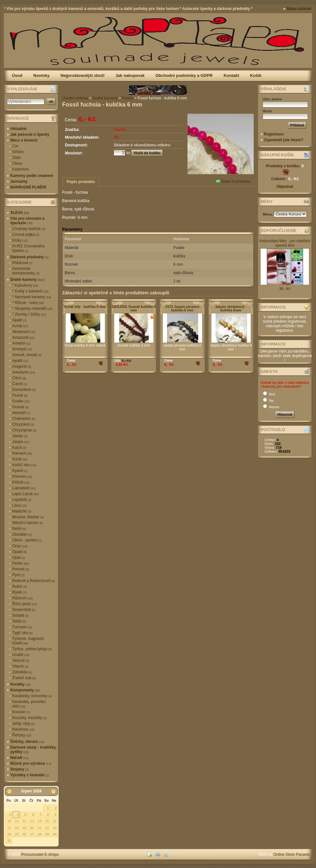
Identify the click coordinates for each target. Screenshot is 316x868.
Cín (15, 146)
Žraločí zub (24, 678)
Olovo (17, 163)
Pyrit (18, 575)
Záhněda (22, 672)
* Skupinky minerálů (32, 309)
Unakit (21, 655)
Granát (20, 407)
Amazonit (23, 337)
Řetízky (22, 735)
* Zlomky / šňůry (29, 314)
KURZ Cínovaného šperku (28, 248)
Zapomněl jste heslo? (284, 140)
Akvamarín (24, 332)
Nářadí (19, 758)
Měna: (269, 214)
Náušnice (23, 729)
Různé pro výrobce (31, 763)
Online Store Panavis (291, 854)
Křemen (22, 476)
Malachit (22, 511)
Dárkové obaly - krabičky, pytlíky (33, 750)
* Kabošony (25, 285)
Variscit (21, 660)
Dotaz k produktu (233, 181)
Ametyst (22, 349)
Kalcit (19, 448)
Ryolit (19, 592)
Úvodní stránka (75, 98)
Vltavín (20, 666)
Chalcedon (24, 419)
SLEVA (20, 213)
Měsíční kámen (28, 523)
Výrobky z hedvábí (29, 775)
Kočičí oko (24, 465)
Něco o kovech (24, 140)
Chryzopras (24, 430)
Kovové (21, 712)
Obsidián (22, 534)
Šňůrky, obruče (27, 742)
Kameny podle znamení (32, 176)
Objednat (285, 187)
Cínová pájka (26, 235)
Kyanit (20, 471)
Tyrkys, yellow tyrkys (32, 649)
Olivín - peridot (27, 540)
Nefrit (19, 529)
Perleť (21, 563)
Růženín (23, 598)
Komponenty (25, 690)
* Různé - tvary (28, 303)
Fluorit (20, 395)
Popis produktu (81, 182)
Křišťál (21, 482)
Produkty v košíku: (285, 166)
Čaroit (20, 384)
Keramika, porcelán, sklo (29, 704)
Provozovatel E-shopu (40, 854)
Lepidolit (22, 500)
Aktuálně (19, 129)
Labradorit (24, 488)
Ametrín (21, 343)
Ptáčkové (22, 263)
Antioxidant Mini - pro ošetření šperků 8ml (285, 243)
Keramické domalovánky (26, 271)
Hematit (21, 413)
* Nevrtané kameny (32, 297)
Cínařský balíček (29, 229)
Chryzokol (23, 424)
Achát (20, 326)
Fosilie (21, 401)
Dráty (20, 240)
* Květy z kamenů (30, 291)
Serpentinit (24, 610)
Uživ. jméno (272, 99)
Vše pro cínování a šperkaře (27, 221)
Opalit (19, 552)
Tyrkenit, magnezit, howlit (28, 641)
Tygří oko (22, 633)
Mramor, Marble (28, 517)
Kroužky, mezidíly (29, 718)
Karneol (22, 453)
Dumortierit (24, 390)
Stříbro (18, 152)
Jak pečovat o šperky (30, 134)
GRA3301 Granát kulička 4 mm (134, 308)
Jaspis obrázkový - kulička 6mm (231, 308)
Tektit (19, 621)
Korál (20, 459)
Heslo (267, 111)
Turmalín (22, 627)
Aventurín (23, 372)
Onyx (20, 546)
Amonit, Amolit (27, 355)
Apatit (19, 320)
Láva (19, 505)
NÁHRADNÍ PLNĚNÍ (28, 187)
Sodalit (20, 615)
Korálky (20, 684)
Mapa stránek (299, 9)
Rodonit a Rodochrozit (34, 581)
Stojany (19, 769)
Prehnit (21, 569)
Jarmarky (19, 181)
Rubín (20, 586)
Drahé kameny (27, 280)
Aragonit (22, 366)
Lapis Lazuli (25, 494)
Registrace (274, 134)
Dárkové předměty (29, 257)
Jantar (20, 436)
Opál (19, 558)
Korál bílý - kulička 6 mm (85, 307)
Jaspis (21, 442)
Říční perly (24, 604)
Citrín (19, 378)
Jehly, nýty (23, 724)
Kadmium (20, 169)
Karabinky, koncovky (32, 696)
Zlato (17, 158)
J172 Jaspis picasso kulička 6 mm (182, 308)
